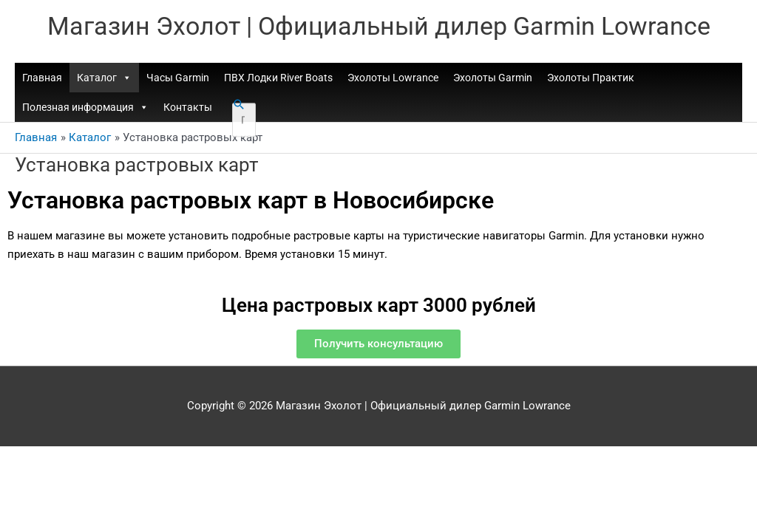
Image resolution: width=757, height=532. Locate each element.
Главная (42, 79)
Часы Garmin (178, 79)
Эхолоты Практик (591, 79)
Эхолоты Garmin (493, 79)
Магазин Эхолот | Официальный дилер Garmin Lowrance (379, 26)
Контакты (188, 109)
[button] (239, 106)
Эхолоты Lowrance (393, 79)
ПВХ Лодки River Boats (278, 79)
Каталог (104, 79)
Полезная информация (85, 109)
